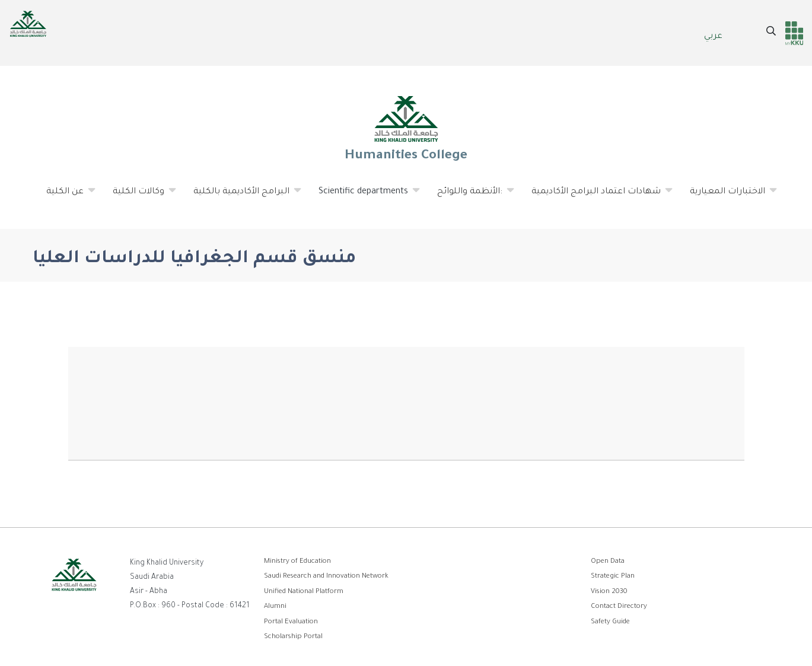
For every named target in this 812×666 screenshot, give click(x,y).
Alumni (275, 607)
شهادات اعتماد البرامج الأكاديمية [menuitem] (596, 196)
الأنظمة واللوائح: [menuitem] (470, 196)
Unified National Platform (304, 592)
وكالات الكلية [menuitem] (139, 196)
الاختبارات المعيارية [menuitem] (728, 196)
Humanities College (406, 128)
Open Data (608, 562)
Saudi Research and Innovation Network (326, 577)
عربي (713, 37)
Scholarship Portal (293, 637)
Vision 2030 (609, 592)
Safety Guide (610, 622)
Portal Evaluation (291, 622)
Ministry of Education (297, 562)
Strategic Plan (613, 577)
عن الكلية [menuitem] (65, 196)
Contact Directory (619, 607)
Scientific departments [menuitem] (364, 196)
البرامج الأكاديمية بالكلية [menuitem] (242, 196)
